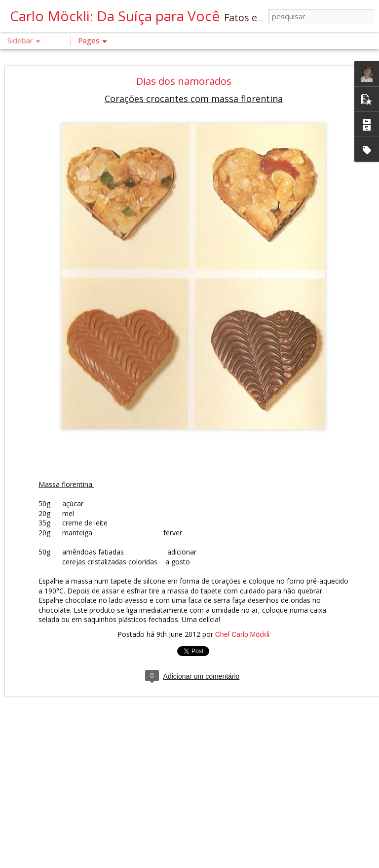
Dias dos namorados (184, 68)
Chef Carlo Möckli (242, 621)
